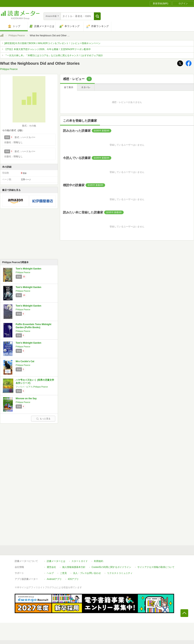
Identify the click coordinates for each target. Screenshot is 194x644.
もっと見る (43, 419)
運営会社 (51, 567)
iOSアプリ (73, 579)
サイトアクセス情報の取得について (156, 567)
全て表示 (69, 87)
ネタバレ (86, 87)
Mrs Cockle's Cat (25, 361)
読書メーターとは (56, 561)
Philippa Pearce (17, 36)
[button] (97, 16)
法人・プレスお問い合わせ (87, 573)
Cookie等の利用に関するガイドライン (111, 567)
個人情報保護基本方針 (74, 567)
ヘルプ (50, 573)
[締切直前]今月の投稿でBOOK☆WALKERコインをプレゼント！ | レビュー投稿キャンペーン (52, 43)
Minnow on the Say (26, 398)
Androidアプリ (54, 579)
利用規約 (99, 561)
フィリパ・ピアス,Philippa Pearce (32, 387)
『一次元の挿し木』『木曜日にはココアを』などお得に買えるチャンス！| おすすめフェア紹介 (54, 55)
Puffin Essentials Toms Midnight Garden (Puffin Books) (33, 326)
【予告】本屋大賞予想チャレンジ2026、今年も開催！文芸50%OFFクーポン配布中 (48, 49)
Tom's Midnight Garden (29, 269)
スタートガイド (80, 561)
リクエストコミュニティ (120, 573)
